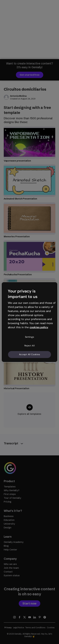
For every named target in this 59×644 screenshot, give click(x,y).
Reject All (30, 346)
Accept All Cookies (30, 354)
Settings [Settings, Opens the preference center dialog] (30, 337)
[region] (29, 322)
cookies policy (39, 327)
